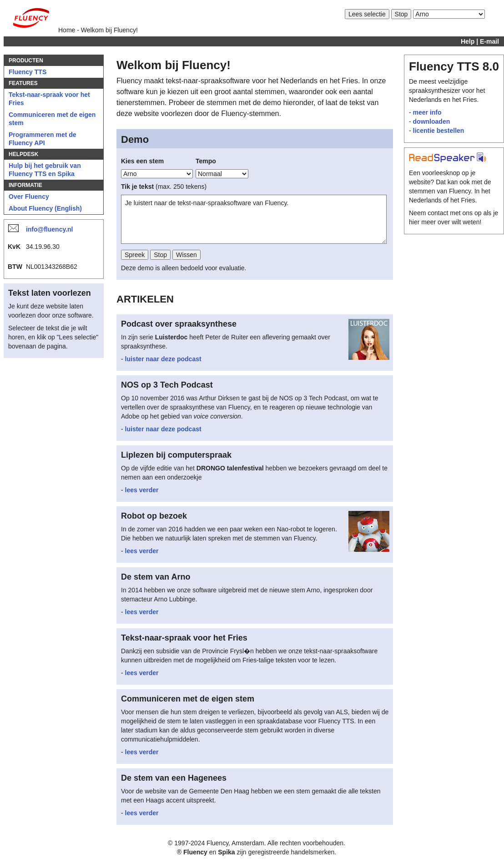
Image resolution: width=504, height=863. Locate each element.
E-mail (489, 41)
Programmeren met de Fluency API (43, 139)
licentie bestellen (439, 131)
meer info (427, 112)
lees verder (142, 490)
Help (468, 41)
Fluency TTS (28, 72)
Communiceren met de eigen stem (52, 119)
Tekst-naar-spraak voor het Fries (49, 99)
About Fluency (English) (45, 208)
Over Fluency (29, 197)
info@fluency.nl (50, 229)
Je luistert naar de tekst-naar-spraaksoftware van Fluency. (254, 219)
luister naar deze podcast (163, 359)
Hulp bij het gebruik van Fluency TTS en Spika (45, 170)
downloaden (432, 121)
